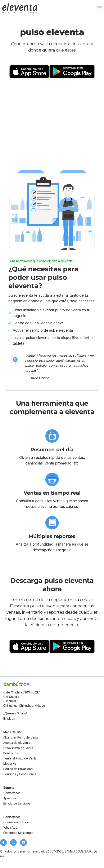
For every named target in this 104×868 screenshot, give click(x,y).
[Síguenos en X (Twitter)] (13, 842)
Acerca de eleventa (17, 743)
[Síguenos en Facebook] (3, 842)
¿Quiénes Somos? (15, 713)
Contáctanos (12, 793)
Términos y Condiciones (20, 774)
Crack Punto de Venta (18, 748)
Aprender (10, 798)
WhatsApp (10, 827)
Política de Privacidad (18, 769)
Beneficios (10, 753)
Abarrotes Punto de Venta (21, 737)
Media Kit (10, 764)
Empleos (9, 719)
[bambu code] (16, 684)
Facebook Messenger (18, 833)
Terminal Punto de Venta (20, 758)
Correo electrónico (16, 822)
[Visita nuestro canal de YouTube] (23, 842)
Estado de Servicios (17, 803)
